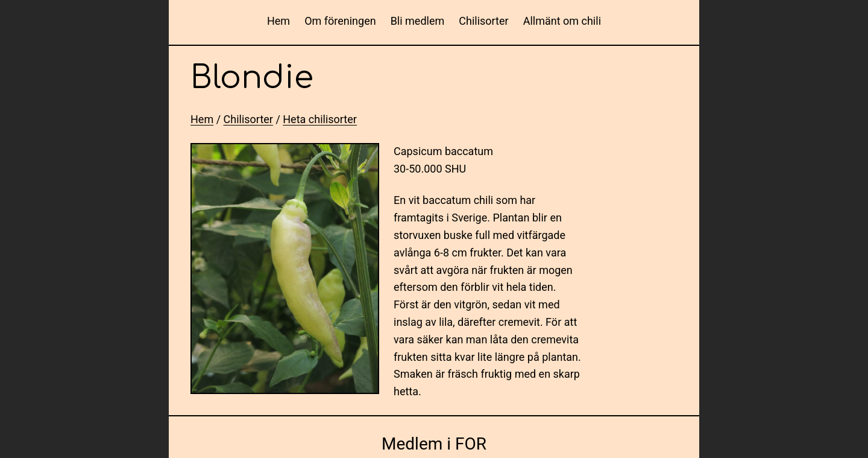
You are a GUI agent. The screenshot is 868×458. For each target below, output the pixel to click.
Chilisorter (248, 119)
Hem (278, 21)
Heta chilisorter (320, 119)
